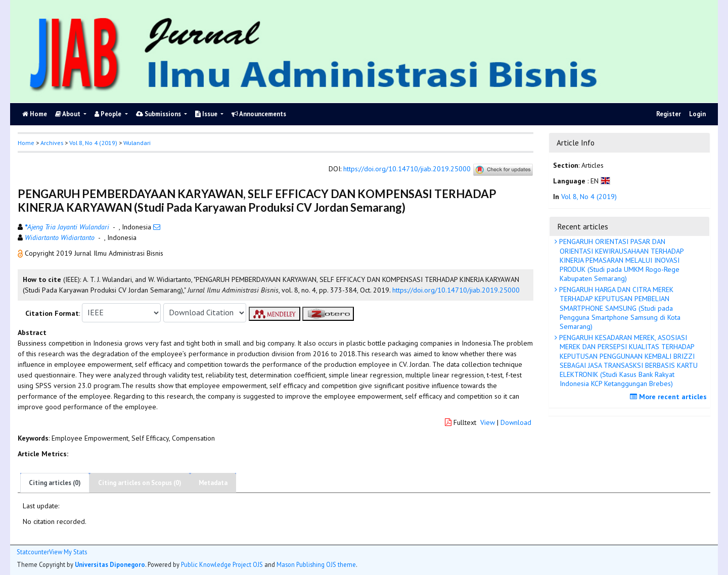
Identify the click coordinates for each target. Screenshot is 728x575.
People (109, 114)
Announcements (259, 114)
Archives (52, 143)
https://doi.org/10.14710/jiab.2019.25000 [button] (456, 290)
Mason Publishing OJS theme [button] (316, 564)
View (488, 422)
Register (669, 114)
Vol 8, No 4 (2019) (93, 143)
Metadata (213, 483)
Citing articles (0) (55, 483)
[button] (21, 253)
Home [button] (26, 143)
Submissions (159, 114)
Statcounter (33, 552)
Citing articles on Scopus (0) (140, 483)
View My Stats (68, 552)
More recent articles (670, 397)
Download (516, 422)
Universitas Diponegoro (110, 564)
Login (697, 114)
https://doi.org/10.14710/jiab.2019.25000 (407, 169)
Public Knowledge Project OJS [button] (222, 564)
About (69, 114)
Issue (207, 114)
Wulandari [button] (137, 143)
